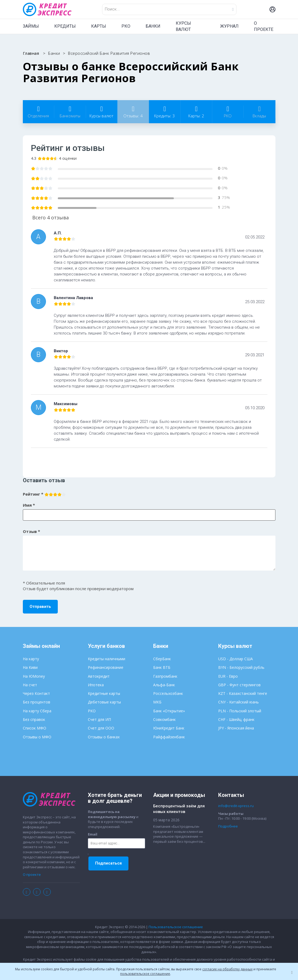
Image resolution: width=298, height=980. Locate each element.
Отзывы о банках (104, 737)
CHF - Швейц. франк (236, 719)
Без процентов (37, 702)
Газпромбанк (165, 676)
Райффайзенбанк (169, 737)
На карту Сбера (37, 711)
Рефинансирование (106, 667)
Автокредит (99, 676)
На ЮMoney (34, 676)
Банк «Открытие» (169, 711)
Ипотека (96, 685)
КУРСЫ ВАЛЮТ (183, 26)
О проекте (32, 874)
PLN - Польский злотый (240, 711)
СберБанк (162, 659)
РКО (126, 26)
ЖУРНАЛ (229, 26)
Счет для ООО (101, 728)
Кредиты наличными (107, 659)
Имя (29, 505)
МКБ (157, 702)
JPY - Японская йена (236, 728)
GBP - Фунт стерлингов (239, 685)
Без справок (34, 719)
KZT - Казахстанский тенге (243, 693)
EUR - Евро (228, 676)
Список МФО (35, 728)
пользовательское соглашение (145, 974)
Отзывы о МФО (37, 737)
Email (93, 834)
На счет (30, 685)
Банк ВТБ (162, 667)
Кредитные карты (104, 693)
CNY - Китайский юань (238, 702)
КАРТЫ (99, 26)
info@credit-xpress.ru (236, 806)
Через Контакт (36, 693)
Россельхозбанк (168, 693)
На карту (31, 659)
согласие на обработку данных (227, 969)
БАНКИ (153, 26)
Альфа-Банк (164, 685)
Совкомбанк (164, 719)
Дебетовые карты (104, 702)
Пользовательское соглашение (176, 927)
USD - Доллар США (236, 659)
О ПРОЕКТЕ (264, 26)
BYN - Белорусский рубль (241, 667)
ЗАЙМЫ (31, 26)
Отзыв (31, 531)
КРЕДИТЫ (65, 26)
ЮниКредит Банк (169, 728)
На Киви (30, 667)
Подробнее (228, 826)
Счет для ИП (99, 719)
